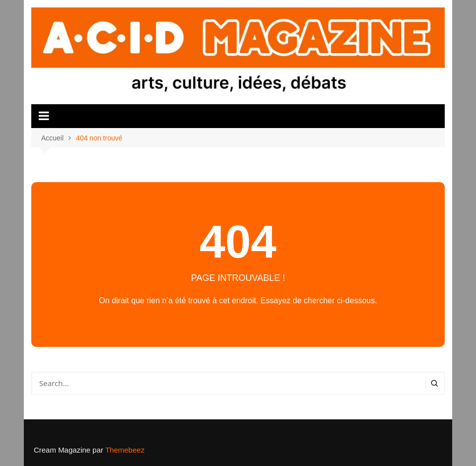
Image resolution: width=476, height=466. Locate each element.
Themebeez (125, 450)
